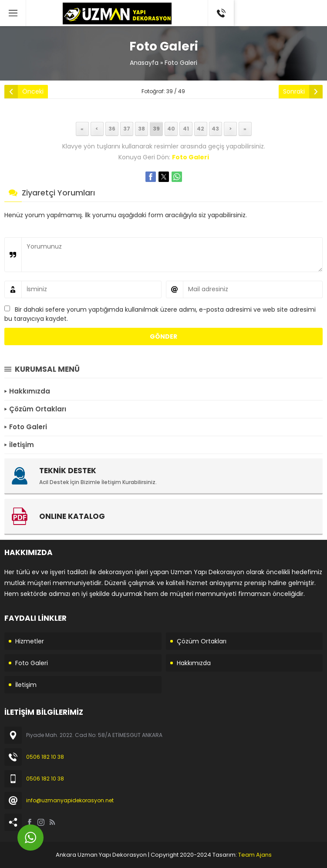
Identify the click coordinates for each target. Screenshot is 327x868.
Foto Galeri (181, 63)
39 (156, 129)
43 (215, 129)
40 (171, 129)
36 (112, 129)
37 (127, 129)
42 (201, 129)
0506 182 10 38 (45, 757)
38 (142, 129)
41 (186, 129)
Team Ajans (255, 855)
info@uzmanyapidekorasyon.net (70, 800)
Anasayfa (144, 63)
